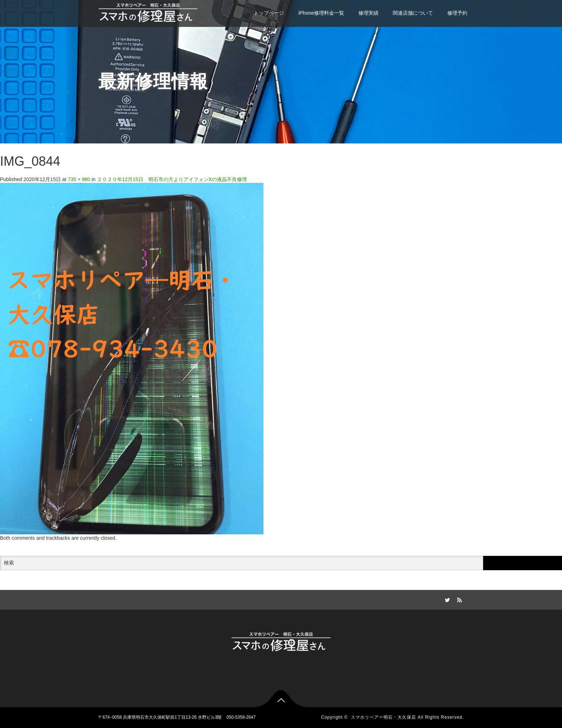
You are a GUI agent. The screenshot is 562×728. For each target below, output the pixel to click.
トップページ (269, 13)
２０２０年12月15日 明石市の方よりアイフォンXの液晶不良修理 (172, 179)
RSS (458, 599)
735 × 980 (79, 179)
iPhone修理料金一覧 (321, 13)
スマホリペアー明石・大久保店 (384, 717)
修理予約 (457, 13)
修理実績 (368, 13)
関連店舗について (413, 13)
